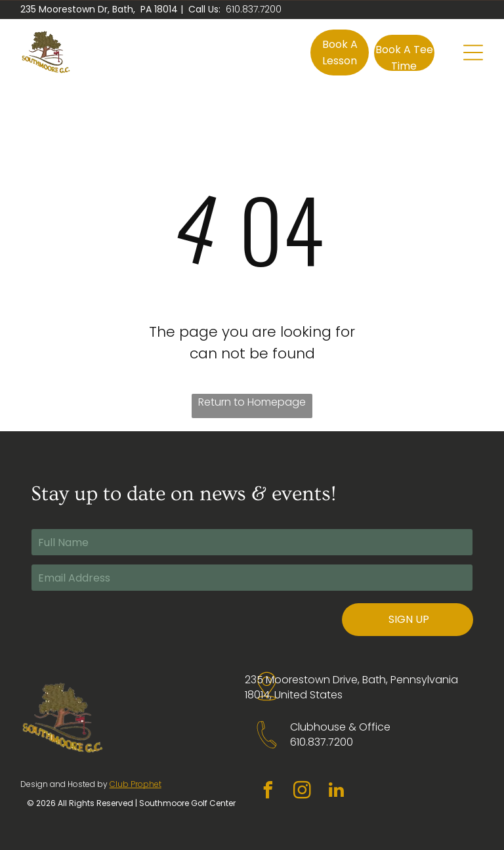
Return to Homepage (252, 402)
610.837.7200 (254, 9)
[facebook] (268, 792)
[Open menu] (473, 53)
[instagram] (303, 792)
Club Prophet (136, 784)
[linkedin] (337, 792)
